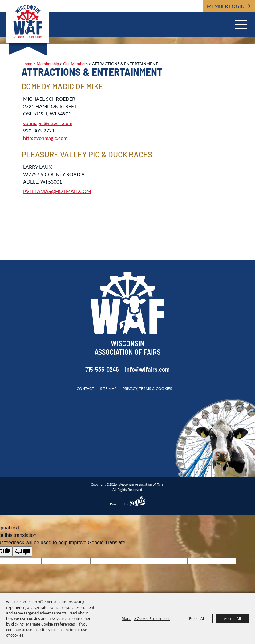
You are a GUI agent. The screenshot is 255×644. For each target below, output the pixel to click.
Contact (85, 389)
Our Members (75, 64)
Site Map (108, 389)
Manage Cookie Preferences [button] (146, 618)
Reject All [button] (197, 618)
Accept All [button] (232, 618)
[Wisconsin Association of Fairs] (28, 22)
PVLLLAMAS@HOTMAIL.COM (57, 191)
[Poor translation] (22, 551)
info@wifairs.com (147, 370)
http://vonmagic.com (45, 138)
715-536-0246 (102, 370)
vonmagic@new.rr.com (48, 123)
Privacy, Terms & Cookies (147, 389)
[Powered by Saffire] (137, 502)
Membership (48, 64)
